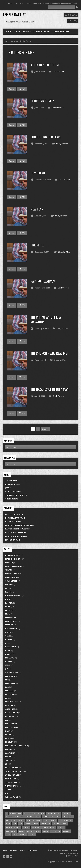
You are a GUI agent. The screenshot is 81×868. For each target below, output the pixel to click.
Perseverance (12, 727)
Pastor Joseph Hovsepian (18, 529)
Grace (8, 636)
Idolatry (10, 658)
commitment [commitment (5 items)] (19, 817)
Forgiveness (11, 621)
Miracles (10, 691)
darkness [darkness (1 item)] (30, 817)
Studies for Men (26, 41)
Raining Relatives (43, 281)
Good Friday (11, 629)
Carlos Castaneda (14, 514)
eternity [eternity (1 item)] (46, 817)
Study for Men (59, 72)
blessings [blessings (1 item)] (27, 813)
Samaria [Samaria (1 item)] (22, 831)
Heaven (9, 639)
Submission (11, 779)
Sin (7, 764)
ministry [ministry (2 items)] (28, 824)
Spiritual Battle (13, 768)
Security (9, 757)
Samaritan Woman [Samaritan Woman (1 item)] (34, 831)
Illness (9, 661)
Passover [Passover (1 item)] (26, 827)
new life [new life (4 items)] (56, 824)
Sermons (15, 41)
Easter (9, 603)
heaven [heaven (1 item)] (39, 820)
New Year (37, 209)
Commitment (12, 574)
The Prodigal (12, 499)
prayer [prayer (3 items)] (53, 827)
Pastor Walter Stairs (16, 536)
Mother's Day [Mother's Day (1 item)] (45, 824)
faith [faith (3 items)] (58, 817)
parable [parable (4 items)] (64, 824)
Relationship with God (16, 746)
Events (23, 850)
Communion (11, 577)
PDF (22, 89)
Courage (9, 585)
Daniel (8, 592)
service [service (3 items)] (45, 831)
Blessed (9, 563)
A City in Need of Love (45, 65)
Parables (10, 716)
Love (8, 687)
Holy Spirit (11, 647)
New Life (9, 705)
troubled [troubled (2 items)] (66, 831)
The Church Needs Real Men (50, 353)
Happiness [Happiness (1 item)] (30, 820)
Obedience (10, 709)
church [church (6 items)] (9, 817)
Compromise (11, 581)
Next (45, 429)
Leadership (11, 676)
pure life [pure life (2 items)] (61, 827)
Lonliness (10, 683)
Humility (9, 654)
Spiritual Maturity (15, 771)
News (16, 3)
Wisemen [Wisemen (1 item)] (32, 835)
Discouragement (13, 595)
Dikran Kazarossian (15, 518)
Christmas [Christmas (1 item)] (67, 813)
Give (22, 3)
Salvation (10, 753)
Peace (8, 720)
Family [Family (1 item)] (65, 817)
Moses (8, 698)
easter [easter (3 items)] (38, 817)
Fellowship (11, 617)
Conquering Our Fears (46, 137)
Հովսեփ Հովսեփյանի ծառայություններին (60, 3)
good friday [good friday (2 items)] (11, 820)
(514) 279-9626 (73, 856)
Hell (7, 643)
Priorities (37, 245)
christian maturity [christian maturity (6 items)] (54, 813)
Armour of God (13, 484)
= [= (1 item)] (7, 813)
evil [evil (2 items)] (52, 817)
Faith (8, 607)
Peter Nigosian (13, 540)
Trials (8, 790)
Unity (8, 793)
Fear (7, 614)
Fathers (9, 610)
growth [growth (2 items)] (21, 820)
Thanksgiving (12, 786)
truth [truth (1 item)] (8, 835)
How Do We (38, 173)
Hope (8, 651)
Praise (8, 735)
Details (11, 89)
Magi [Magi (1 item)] (20, 824)
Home (10, 3)
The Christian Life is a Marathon (46, 319)
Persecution (11, 724)
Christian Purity (42, 101)
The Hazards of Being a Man (50, 389)
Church (9, 570)
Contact (28, 3)
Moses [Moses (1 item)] (36, 824)
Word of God (12, 797)
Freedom (9, 625)
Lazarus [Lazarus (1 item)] (53, 820)
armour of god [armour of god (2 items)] (16, 813)
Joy (7, 669)
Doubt (8, 599)
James (8, 488)
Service (9, 760)
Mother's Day (12, 702)
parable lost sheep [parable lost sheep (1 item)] (13, 827)
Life (7, 680)
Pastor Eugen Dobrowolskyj (19, 525)
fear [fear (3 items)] (72, 817)
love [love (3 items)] (14, 824)
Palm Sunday (12, 713)
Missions (10, 694)
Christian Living (13, 566)
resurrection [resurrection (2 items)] (11, 831)
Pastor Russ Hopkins (16, 532)
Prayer (9, 738)
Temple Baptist (14, 16)
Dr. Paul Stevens (13, 522)
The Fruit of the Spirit (16, 495)
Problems (10, 742)
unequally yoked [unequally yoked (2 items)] (19, 835)
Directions (37, 3)
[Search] (61, 7)
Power (8, 731)
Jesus (8, 665)
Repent (9, 749)
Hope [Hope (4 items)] (46, 820)
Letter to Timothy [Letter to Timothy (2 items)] (65, 820)
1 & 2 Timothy (12, 480)
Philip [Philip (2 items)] (46, 827)
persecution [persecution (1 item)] (36, 827)
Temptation (11, 782)
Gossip (8, 632)
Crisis (8, 588)
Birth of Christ (13, 559)
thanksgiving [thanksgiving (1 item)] (55, 831)
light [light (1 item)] (8, 824)
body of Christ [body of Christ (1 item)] (39, 813)
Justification (12, 672)
